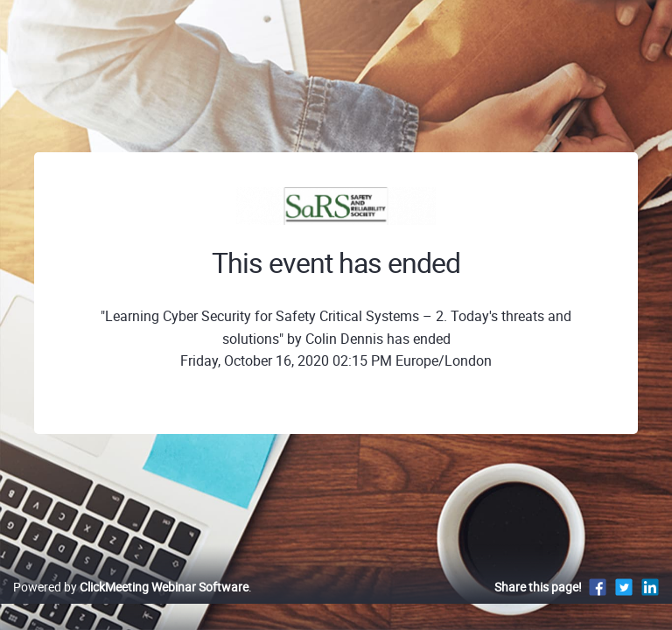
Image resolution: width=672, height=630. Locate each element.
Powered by (131, 587)
